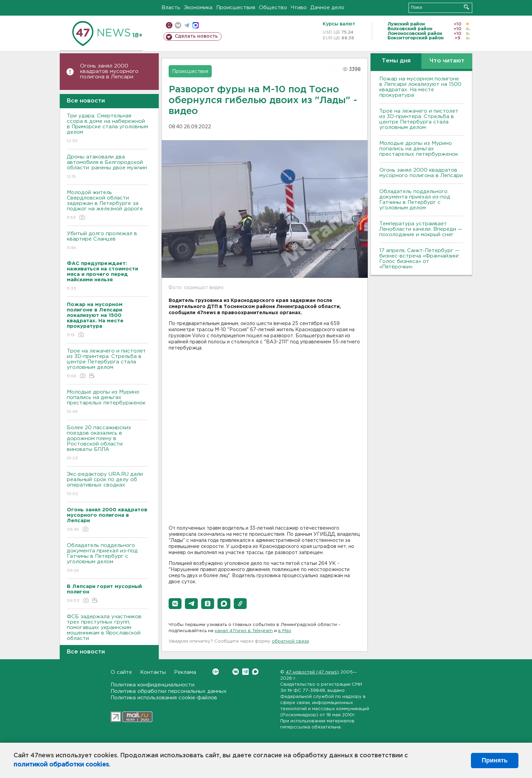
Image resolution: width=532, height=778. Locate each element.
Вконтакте (216, 672)
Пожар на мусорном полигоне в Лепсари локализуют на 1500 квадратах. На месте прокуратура (420, 87)
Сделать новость (196, 36)
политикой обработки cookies (61, 765)
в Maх (285, 631)
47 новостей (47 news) (312, 672)
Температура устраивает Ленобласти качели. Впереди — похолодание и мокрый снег (421, 229)
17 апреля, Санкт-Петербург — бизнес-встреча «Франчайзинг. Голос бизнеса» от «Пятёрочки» (420, 259)
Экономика (198, 8)
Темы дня (396, 61)
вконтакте (178, 25)
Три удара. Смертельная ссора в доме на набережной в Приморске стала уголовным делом (107, 129)
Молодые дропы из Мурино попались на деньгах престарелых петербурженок (107, 402)
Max (255, 672)
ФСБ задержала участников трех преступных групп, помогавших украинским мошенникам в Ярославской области (107, 632)
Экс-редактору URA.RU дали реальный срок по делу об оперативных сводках (107, 484)
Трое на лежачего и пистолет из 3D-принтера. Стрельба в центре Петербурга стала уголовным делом (107, 364)
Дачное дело (327, 8)
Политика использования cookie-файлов (164, 698)
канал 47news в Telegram (244, 631)
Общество (273, 8)
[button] (175, 604)
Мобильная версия (169, 25)
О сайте (121, 672)
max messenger (196, 25)
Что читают (447, 61)
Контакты (153, 672)
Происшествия (236, 8)
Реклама (185, 672)
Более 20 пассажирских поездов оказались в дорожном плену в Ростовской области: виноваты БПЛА (107, 443)
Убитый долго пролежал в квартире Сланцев (107, 241)
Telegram (245, 672)
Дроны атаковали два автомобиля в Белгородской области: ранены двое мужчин (107, 167)
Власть (171, 8)
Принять (495, 760)
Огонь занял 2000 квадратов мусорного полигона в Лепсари (109, 71)
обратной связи (290, 641)
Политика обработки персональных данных (169, 691)
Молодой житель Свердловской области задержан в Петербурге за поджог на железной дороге (107, 205)
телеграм (187, 25)
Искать (466, 7)
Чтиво (299, 8)
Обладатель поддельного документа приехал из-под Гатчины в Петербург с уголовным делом (107, 558)
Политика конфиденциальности (153, 685)
